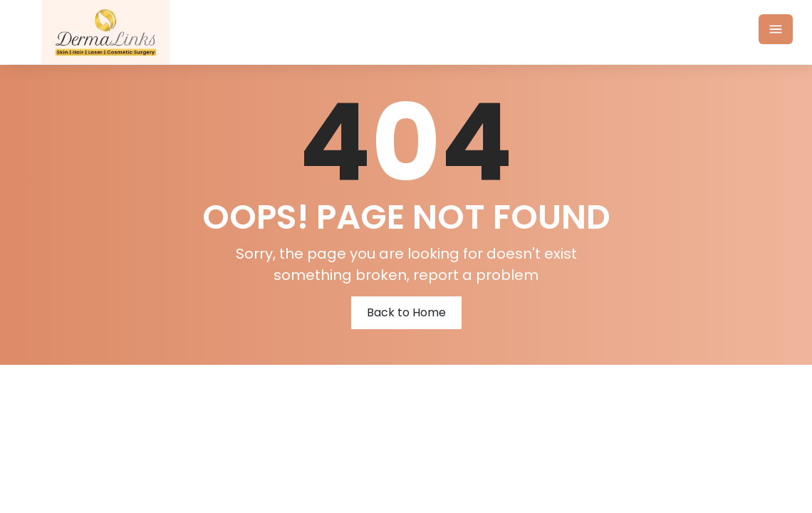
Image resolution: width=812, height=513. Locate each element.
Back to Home (406, 312)
